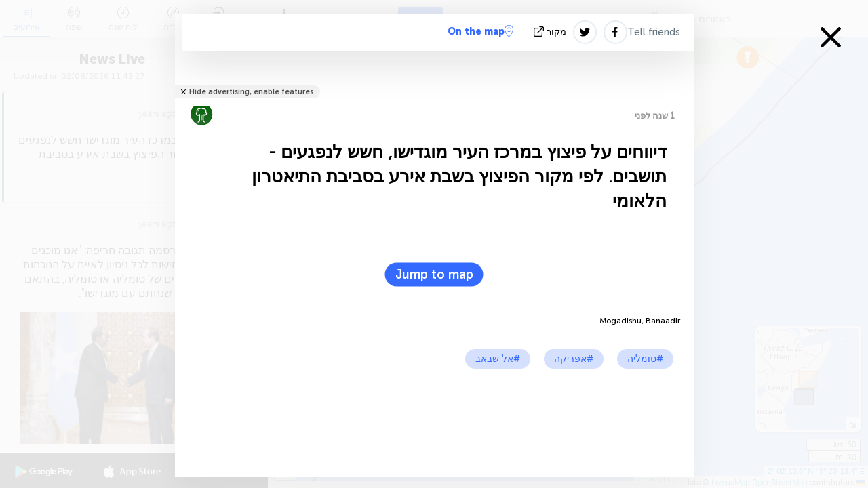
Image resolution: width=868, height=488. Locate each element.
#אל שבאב (498, 359)
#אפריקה (574, 359)
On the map (480, 31)
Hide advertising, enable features (251, 92)
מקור (551, 32)
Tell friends (654, 32)
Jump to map (434, 274)
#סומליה (645, 359)
